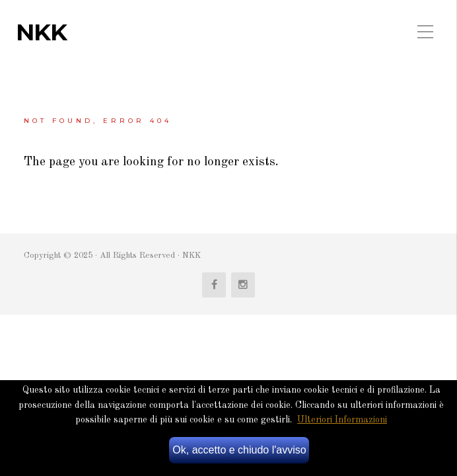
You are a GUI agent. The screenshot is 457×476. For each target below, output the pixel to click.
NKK (41, 32)
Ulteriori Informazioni (342, 420)
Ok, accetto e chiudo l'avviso (239, 450)
